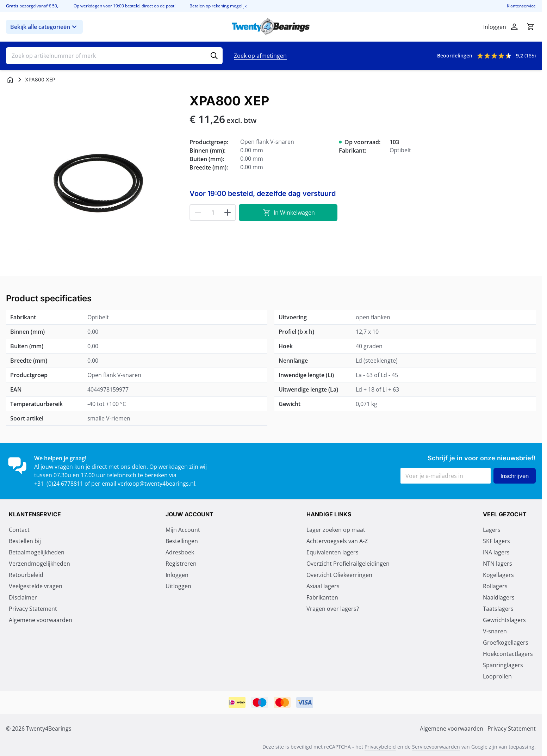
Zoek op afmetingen (260, 56)
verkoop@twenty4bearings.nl (156, 484)
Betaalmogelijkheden (37, 552)
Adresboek (180, 552)
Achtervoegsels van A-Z (337, 541)
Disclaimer (23, 597)
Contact (19, 530)
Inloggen (177, 575)
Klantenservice (521, 6)
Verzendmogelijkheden (39, 564)
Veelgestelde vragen (36, 586)
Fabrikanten (322, 597)
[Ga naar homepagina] (10, 80)
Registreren (181, 564)
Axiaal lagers (323, 586)
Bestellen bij (25, 541)
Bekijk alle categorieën (44, 27)
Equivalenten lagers (332, 552)
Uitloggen (178, 586)
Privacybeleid (380, 747)
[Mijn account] (514, 27)
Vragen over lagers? (333, 609)
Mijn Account (183, 530)
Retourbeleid (26, 575)
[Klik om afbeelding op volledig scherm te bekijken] (94, 182)
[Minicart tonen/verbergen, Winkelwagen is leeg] (530, 27)
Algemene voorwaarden (41, 620)
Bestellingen (182, 541)
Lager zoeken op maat (336, 530)
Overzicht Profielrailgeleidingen (348, 564)
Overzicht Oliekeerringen (339, 575)
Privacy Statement (33, 609)
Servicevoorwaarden (436, 747)
